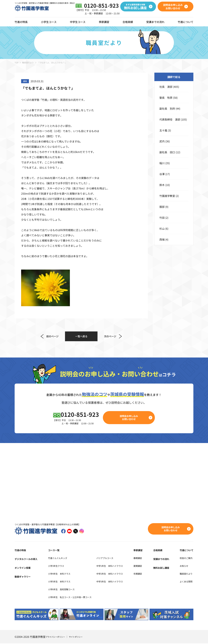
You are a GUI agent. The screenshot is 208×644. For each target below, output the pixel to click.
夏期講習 (146, 566)
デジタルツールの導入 (28, 559)
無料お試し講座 (164, 568)
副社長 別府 (167, 108)
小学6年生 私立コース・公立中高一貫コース (72, 598)
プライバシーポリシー (57, 637)
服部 (162, 207)
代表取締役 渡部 (170, 119)
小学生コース (49, 22)
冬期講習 (146, 574)
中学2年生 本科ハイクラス (120, 574)
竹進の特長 (21, 551)
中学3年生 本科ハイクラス (120, 582)
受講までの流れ (155, 22)
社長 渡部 (166, 87)
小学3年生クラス (55, 566)
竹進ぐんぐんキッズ (57, 558)
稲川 (162, 163)
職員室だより (28, 62)
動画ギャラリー (24, 577)
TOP (17, 62)
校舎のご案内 (186, 558)
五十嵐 (163, 130)
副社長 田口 (167, 152)
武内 (162, 141)
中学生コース (78, 22)
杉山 (162, 229)
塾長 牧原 (166, 98)
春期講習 (146, 558)
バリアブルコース (114, 558)
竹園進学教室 (167, 196)
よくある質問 (186, 582)
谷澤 (162, 174)
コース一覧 (52, 551)
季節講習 (104, 22)
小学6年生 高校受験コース (61, 590)
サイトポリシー (80, 637)
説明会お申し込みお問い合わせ (131, 418)
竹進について (186, 551)
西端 (162, 239)
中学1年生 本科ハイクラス (120, 566)
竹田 (162, 218)
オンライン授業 (24, 568)
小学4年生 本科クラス (59, 574)
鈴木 (162, 185)
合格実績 (128, 22)
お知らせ (183, 566)
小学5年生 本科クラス (59, 582)
